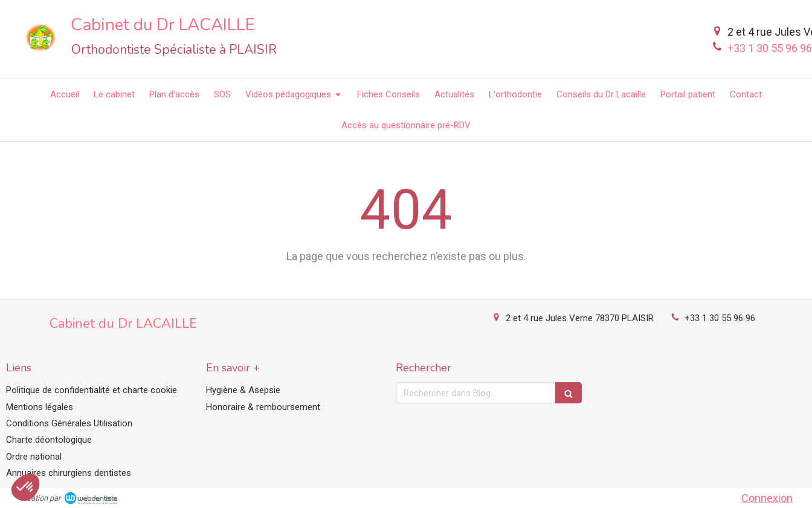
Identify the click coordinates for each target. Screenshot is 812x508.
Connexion (767, 498)
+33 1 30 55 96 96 (720, 318)
